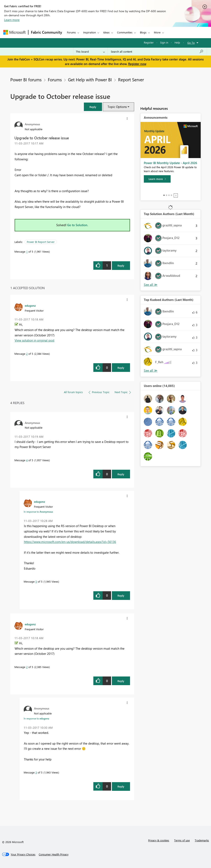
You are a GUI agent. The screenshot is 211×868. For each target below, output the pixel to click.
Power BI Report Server (41, 242)
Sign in (164, 42)
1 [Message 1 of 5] (27, 251)
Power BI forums (26, 79)
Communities (125, 32)
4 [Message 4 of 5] (27, 460)
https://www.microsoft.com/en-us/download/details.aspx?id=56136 (70, 542)
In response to (38, 512)
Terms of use (182, 840)
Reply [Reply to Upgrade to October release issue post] (121, 265)
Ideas (106, 32)
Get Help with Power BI (90, 79)
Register (149, 42)
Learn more (12, 20)
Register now (137, 64)
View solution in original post (35, 340)
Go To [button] (191, 43)
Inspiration (90, 32)
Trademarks (202, 840)
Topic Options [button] (117, 107)
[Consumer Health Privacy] (54, 854)
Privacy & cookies (159, 840)
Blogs (143, 32)
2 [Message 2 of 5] (27, 354)
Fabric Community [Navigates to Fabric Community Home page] (46, 32)
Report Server (131, 79)
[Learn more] (157, 179)
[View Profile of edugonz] (30, 305)
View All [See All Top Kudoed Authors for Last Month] (151, 371)
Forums (71, 32)
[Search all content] (157, 52)
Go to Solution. (78, 225)
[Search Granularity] (90, 52)
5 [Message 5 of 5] (36, 581)
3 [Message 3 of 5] (36, 772)
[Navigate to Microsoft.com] (14, 32)
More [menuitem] (157, 32)
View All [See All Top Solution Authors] (151, 285)
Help (177, 42)
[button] (93, 107)
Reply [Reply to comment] (121, 368)
